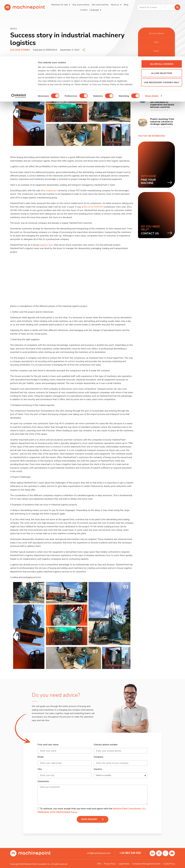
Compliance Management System (146, 864)
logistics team (47, 245)
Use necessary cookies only (161, 26)
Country (98, 769)
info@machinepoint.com (99, 853)
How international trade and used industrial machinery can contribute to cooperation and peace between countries (162, 101)
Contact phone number (106, 745)
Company (98, 757)
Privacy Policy (110, 864)
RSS (99, 864)
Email (41, 757)
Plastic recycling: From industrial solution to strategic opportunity (162, 122)
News (156, 51)
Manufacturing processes (156, 60)
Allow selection (161, 17)
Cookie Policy (169, 864)
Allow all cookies (161, 7)
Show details (152, 39)
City (40, 769)
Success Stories (20, 50)
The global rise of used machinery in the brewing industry (162, 80)
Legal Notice (124, 864)
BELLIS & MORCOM (93, 207)
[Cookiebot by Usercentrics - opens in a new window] (19, 39)
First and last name (48, 745)
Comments (43, 782)
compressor (51, 191)
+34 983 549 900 (130, 853)
